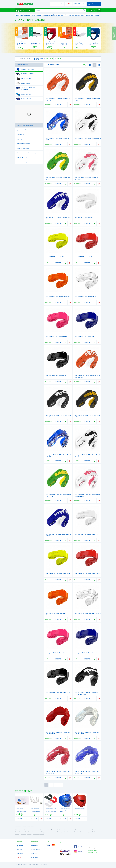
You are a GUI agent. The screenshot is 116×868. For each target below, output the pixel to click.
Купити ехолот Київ (22, 157)
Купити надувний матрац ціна (25, 130)
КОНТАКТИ (35, 858)
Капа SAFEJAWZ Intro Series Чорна (56, 376)
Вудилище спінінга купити (24, 139)
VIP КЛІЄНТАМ (36, 850)
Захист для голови (25, 69)
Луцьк (89, 832)
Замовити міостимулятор (23, 162)
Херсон (71, 830)
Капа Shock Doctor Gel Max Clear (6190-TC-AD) (21, 43)
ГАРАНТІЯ (20, 854)
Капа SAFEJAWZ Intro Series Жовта (56, 257)
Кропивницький (36, 832)
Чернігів (82, 830)
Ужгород (29, 834)
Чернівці (53, 832)
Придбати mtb (20, 134)
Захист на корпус (25, 74)
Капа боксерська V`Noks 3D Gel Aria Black (36, 43)
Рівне (29, 832)
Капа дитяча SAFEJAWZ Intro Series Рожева (58, 653)
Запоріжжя (40, 830)
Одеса (25, 830)
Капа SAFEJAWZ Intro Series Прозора (85, 296)
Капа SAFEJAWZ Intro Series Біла (84, 217)
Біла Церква (83, 832)
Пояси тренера (24, 99)
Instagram (78, 851)
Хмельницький (23, 832)
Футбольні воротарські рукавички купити (28, 153)
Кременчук (60, 832)
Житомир (94, 830)
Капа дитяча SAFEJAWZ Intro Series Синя (87, 653)
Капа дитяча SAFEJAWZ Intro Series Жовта (58, 574)
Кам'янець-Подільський (39, 834)
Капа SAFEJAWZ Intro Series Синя (85, 336)
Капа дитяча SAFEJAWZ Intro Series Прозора (88, 613)
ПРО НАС (34, 854)
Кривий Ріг (47, 830)
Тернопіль (76, 832)
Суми (16, 832)
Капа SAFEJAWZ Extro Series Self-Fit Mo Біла (88, 138)
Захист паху (23, 83)
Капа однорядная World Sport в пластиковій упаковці (36, 810)
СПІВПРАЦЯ (35, 846)
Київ (16, 830)
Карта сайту (35, 865)
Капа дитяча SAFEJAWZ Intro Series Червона (88, 574)
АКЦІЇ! (69, 4)
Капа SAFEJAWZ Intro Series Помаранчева (58, 296)
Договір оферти (43, 865)
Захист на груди (24, 79)
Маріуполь (60, 830)
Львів (35, 830)
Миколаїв (53, 830)
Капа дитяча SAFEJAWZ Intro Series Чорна (58, 693)
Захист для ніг (24, 94)
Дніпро (30, 830)
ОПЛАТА (19, 850)
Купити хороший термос (23, 144)
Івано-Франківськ (68, 832)
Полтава (77, 830)
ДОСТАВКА (20, 846)
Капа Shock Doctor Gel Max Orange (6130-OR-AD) (64, 43)
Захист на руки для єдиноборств (25, 88)
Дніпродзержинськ (45, 832)
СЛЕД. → (58, 785)
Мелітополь (95, 832)
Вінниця (66, 830)
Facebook (78, 846)
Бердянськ (23, 834)
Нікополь (17, 834)
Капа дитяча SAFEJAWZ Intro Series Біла (86, 534)
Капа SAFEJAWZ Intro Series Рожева (56, 336)
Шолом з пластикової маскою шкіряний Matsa (65, 810)
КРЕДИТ (19, 858)
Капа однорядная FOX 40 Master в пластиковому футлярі (51, 810)
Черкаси (88, 830)
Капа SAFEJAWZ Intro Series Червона (85, 257)
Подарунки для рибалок (23, 148)
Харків (20, 830)
